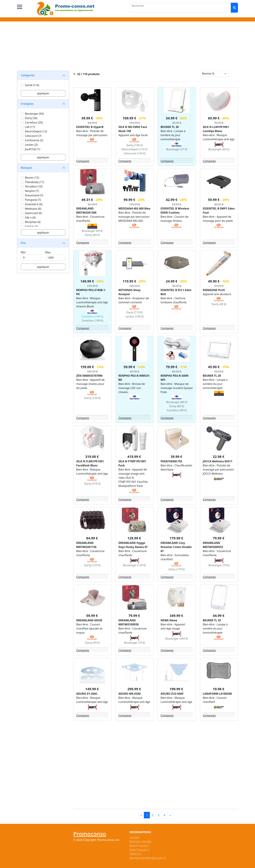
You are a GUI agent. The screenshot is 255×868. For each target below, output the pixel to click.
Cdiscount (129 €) (135, 153)
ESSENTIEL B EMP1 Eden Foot (219, 211)
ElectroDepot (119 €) (134, 149)
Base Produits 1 (139, 845)
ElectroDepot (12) (36, 131)
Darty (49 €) (219, 304)
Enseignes (27, 104)
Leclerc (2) (31, 145)
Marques (26, 168)
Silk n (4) (30, 218)
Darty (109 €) (134, 145)
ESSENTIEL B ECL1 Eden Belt (176, 292)
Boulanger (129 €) (135, 565)
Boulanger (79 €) (219, 565)
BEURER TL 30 (170, 127)
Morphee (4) (33, 222)
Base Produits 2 (139, 850)
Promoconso (90, 834)
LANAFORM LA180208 (217, 694)
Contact (134, 837)
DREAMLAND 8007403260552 (213, 545)
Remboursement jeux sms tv (148, 858)
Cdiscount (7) (33, 136)
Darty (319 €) (92, 484)
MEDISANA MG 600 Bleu (134, 208)
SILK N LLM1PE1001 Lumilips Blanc (216, 129)
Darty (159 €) (92, 398)
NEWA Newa (169, 620)
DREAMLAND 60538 (89, 620)
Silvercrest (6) (33, 213)
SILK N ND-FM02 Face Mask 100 (133, 129)
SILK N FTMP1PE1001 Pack (132, 463)
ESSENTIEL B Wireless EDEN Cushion (175, 211)
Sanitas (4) (31, 226)
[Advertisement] (127, 47)
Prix (23, 243)
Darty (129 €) (92, 565)
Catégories (28, 75)
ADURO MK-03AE (130, 694)
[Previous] (141, 815)
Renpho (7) (32, 191)
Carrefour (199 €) (92, 316)
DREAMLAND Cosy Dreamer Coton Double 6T (176, 547)
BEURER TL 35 (212, 620)
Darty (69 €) (92, 235)
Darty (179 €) (177, 569)
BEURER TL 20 (212, 376)
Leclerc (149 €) (135, 316)
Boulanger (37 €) (177, 149)
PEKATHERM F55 (171, 461)
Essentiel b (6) (34, 204)
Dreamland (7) (34, 195)
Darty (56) (31, 118)
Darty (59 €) (92, 643)
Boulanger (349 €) (177, 639)
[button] (20, 7)
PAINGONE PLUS (214, 290)
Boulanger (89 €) (177, 402)
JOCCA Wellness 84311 (218, 461)
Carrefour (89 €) (177, 410)
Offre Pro (135, 854)
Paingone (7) (33, 200)
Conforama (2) (34, 140)
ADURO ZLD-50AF (172, 694)
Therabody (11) (35, 182)
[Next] (170, 815)
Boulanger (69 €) (219, 149)
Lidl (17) (30, 127)
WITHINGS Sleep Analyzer (130, 292)
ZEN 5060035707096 (89, 376)
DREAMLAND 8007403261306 (86, 211)
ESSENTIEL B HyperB (90, 127)
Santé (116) (32, 85)
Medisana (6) (33, 209)
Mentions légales (140, 841)
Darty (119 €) (134, 312)
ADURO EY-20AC (87, 694)
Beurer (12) (32, 178)
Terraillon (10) (34, 186)
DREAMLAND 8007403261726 (86, 545)
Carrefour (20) (34, 122)
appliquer (43, 93)
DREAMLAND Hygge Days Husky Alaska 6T (133, 545)
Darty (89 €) (177, 406)
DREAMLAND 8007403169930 (129, 622)
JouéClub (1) (33, 149)
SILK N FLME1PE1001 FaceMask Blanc (90, 463)
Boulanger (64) (34, 114)
